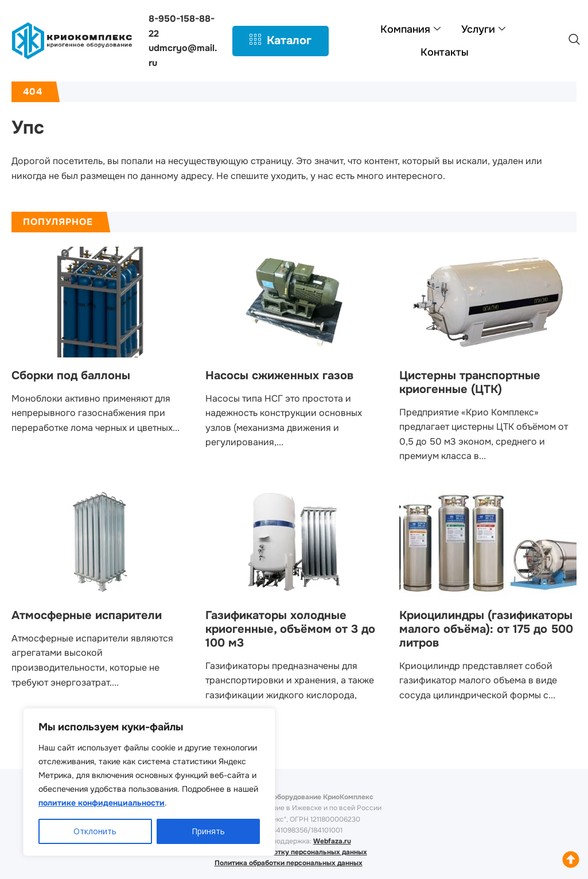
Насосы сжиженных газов (279, 376)
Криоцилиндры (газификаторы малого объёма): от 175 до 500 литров (486, 629)
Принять (208, 831)
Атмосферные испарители (87, 615)
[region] (149, 782)
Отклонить (95, 831)
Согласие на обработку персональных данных (289, 852)
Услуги (483, 29)
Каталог (281, 41)
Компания (410, 29)
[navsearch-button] (574, 41)
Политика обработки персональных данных (289, 863)
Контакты (445, 52)
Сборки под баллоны (71, 376)
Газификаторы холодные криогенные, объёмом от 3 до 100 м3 (290, 629)
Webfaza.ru (332, 841)
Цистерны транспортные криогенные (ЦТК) (470, 382)
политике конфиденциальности (102, 803)
